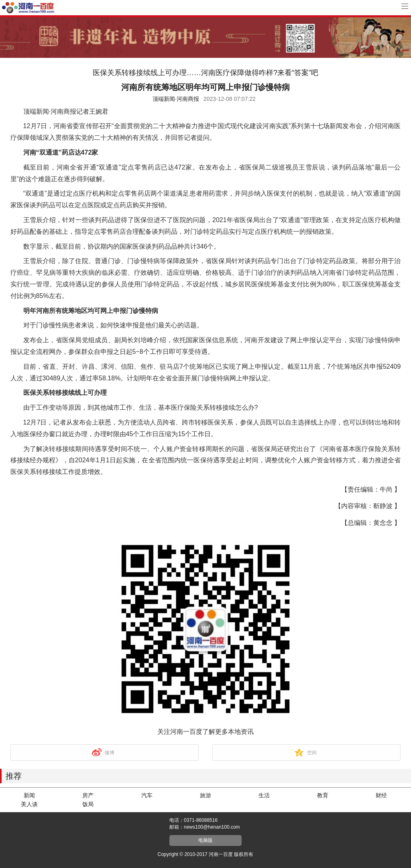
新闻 (29, 795)
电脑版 (205, 840)
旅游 (205, 795)
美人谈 (29, 804)
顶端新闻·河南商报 (176, 99)
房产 (88, 795)
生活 (264, 795)
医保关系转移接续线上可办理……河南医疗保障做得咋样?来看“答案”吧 (205, 73)
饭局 (88, 804)
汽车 (147, 795)
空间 (312, 753)
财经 (381, 795)
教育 (323, 795)
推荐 (14, 776)
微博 (110, 753)
